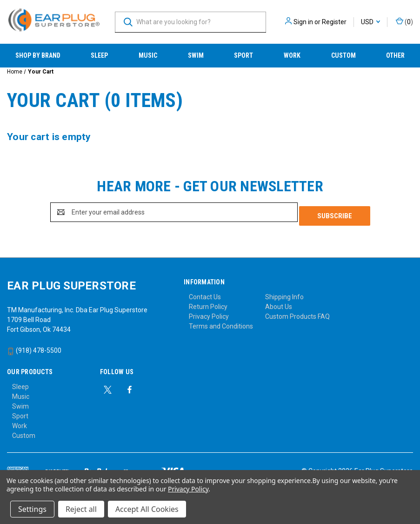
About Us (279, 303)
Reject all (81, 509)
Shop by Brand (38, 55)
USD (370, 22)
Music (148, 55)
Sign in (303, 22)
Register (334, 22)
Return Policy (208, 303)
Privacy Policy (209, 313)
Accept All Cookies (147, 509)
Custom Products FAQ (297, 313)
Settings (32, 509)
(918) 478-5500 (34, 347)
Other (395, 55)
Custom (343, 55)
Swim (196, 55)
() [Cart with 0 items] (404, 21)
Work (292, 55)
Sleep (99, 55)
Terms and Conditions (221, 322)
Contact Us (205, 293)
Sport (243, 55)
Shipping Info (284, 293)
